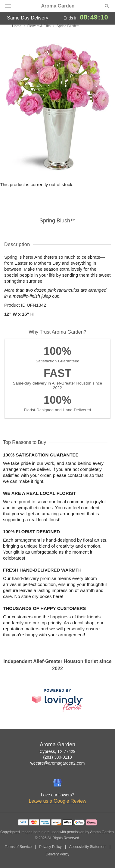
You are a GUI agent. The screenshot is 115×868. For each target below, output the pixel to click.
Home (17, 26)
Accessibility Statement (88, 847)
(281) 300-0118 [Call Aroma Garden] (57, 757)
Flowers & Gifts (39, 26)
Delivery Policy (58, 854)
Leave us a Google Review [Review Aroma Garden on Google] (57, 801)
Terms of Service (18, 847)
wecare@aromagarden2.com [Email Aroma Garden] (58, 763)
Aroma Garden (58, 6)
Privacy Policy (50, 847)
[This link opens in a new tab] (57, 700)
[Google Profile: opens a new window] (57, 783)
